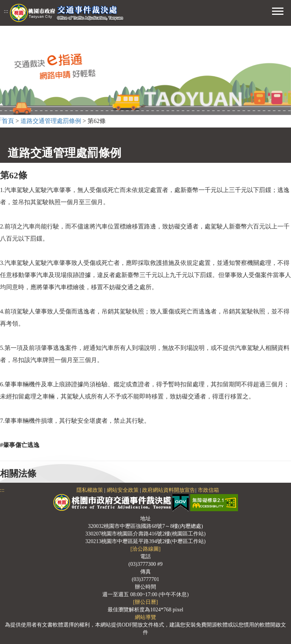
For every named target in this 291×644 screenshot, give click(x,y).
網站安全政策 (123, 490)
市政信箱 (208, 490)
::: (6, 11)
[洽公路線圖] (145, 549)
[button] (278, 10)
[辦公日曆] (145, 602)
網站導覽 (145, 617)
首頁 (8, 121)
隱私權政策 (90, 490)
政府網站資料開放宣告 (169, 490)
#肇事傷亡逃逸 (20, 445)
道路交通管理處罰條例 (51, 121)
